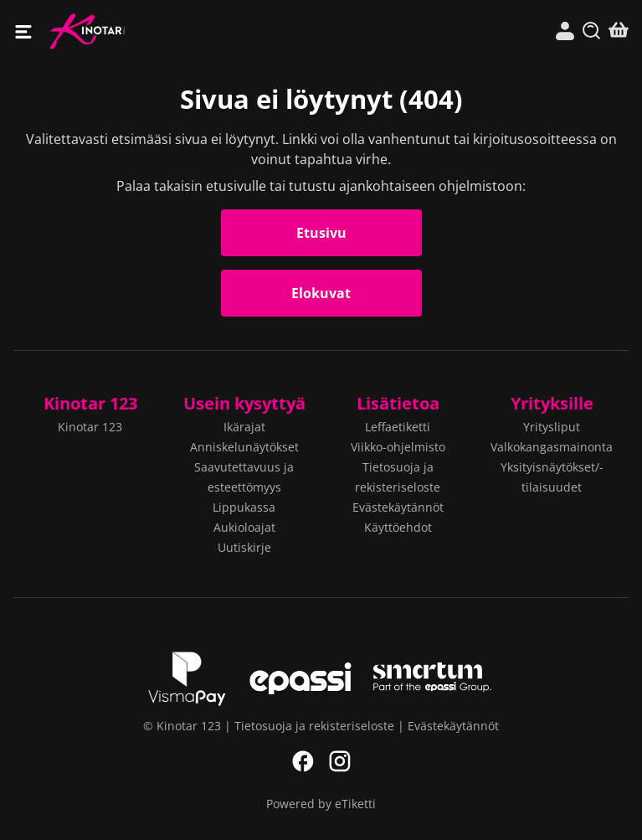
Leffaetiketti (398, 427)
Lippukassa (244, 507)
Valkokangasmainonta (552, 447)
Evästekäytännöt (398, 507)
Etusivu (321, 233)
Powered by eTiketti (321, 804)
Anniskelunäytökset (244, 447)
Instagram (340, 761)
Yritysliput (552, 427)
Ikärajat (244, 427)
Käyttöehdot (398, 527)
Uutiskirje (244, 547)
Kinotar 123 (185, 31)
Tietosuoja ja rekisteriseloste (314, 726)
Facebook (303, 761)
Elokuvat (321, 293)
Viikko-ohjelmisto (398, 447)
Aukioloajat (244, 527)
